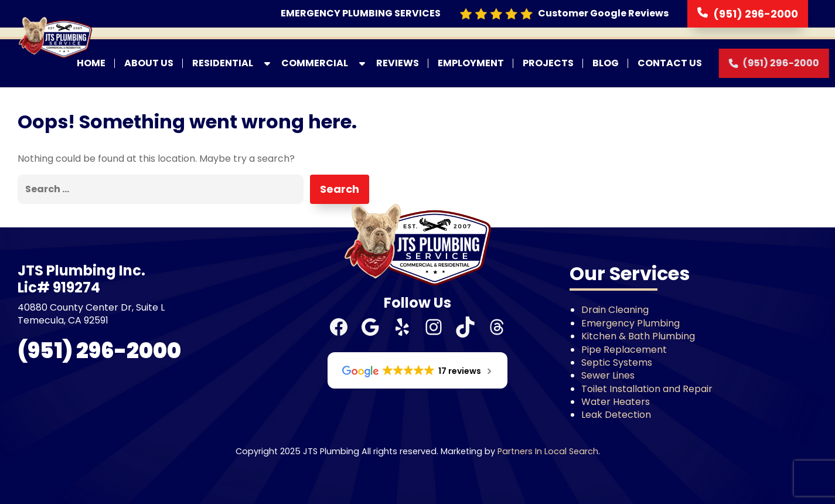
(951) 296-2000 (756, 14)
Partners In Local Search (548, 451)
